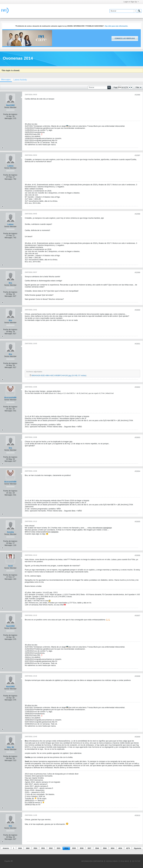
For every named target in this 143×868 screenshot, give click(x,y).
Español (8, 861)
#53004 (137, 471)
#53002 (137, 387)
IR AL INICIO (125, 861)
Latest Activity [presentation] (20, 80)
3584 (105, 848)
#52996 (137, 95)
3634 (113, 848)
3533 (59, 848)
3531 (43, 848)
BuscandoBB (10, 398)
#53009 (137, 737)
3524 (35, 848)
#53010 (137, 815)
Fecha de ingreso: (10, 114)
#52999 (137, 273)
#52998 (137, 214)
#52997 (137, 155)
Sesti (10, 566)
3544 (97, 848)
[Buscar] (123, 11)
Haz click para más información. (116, 26)
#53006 (137, 555)
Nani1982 (10, 105)
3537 (89, 848)
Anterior (6, 848)
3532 (51, 848)
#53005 (137, 522)
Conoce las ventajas (125, 38)
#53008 (137, 676)
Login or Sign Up (131, 2)
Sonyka (10, 532)
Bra (10, 283)
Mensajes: (9, 118)
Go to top (136, 861)
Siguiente (138, 848)
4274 (128, 848)
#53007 (137, 616)
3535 (74, 848)
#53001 (137, 344)
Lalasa (10, 166)
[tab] (20, 80)
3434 (20, 848)
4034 (120, 848)
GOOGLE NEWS (112, 861)
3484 (28, 848)
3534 (66, 848)
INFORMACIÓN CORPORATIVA (92, 861)
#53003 (137, 437)
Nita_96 (10, 747)
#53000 (137, 310)
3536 (82, 848)
